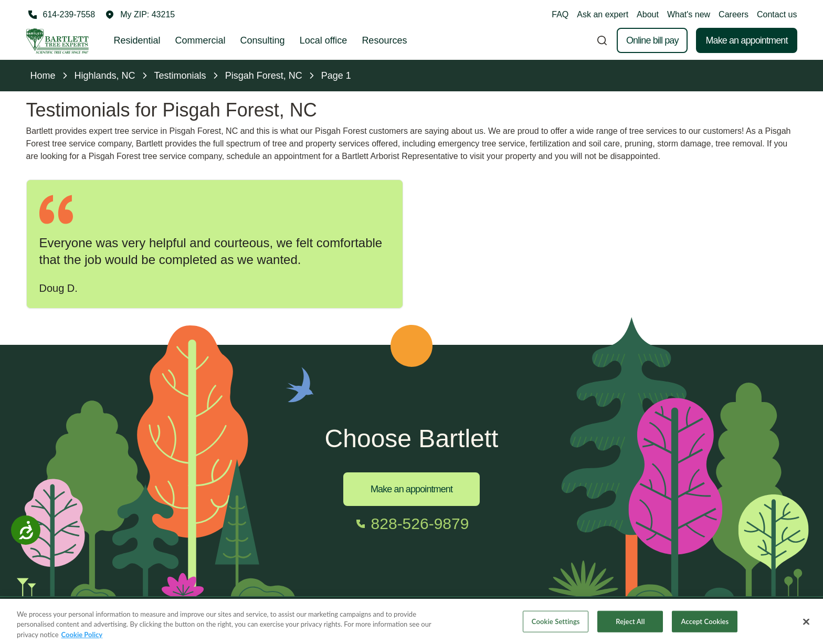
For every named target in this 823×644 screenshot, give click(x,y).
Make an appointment (746, 40)
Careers (734, 14)
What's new (689, 14)
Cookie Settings (556, 626)
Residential (137, 40)
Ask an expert (603, 14)
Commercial (201, 40)
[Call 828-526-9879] (412, 524)
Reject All (630, 626)
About (648, 14)
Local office (324, 40)
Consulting (263, 40)
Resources (384, 40)
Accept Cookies (705, 626)
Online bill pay (652, 40)
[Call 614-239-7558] (61, 15)
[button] (140, 15)
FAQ (560, 14)
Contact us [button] (777, 14)
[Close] (806, 627)
